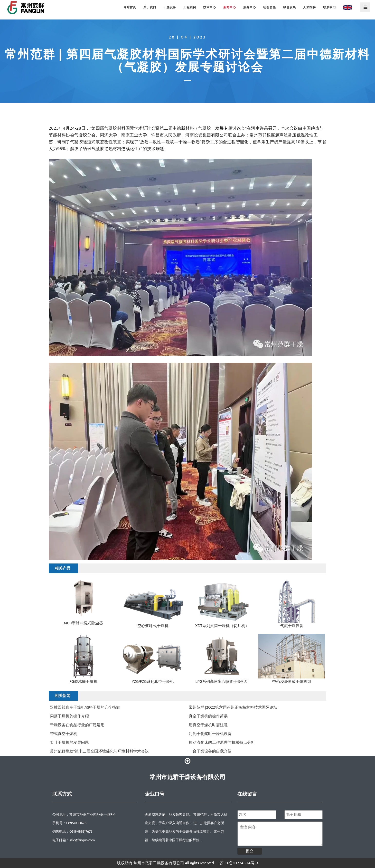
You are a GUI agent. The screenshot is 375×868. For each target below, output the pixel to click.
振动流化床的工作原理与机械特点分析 (222, 742)
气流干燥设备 (292, 626)
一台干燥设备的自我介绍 (210, 751)
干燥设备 (170, 7)
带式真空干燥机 (64, 734)
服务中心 (250, 7)
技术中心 (210, 7)
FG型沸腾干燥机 (83, 682)
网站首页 (130, 7)
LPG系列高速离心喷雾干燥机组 (222, 682)
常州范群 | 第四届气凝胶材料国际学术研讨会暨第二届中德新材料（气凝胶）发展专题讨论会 (187, 61)
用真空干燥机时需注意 (208, 725)
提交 (250, 851)
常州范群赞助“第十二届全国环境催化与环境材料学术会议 (99, 751)
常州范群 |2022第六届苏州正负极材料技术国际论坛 (233, 707)
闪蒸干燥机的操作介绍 (69, 716)
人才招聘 (309, 7)
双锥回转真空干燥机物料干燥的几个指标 (85, 707)
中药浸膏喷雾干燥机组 (292, 682)
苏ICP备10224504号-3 (239, 863)
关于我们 (150, 7)
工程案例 (190, 7)
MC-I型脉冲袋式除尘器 (83, 623)
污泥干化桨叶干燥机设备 (210, 734)
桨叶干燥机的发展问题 (69, 742)
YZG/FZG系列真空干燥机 (153, 682)
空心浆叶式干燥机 (153, 626)
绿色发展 (290, 7)
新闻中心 (230, 7)
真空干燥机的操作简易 (208, 716)
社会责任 (270, 7)
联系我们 (329, 7)
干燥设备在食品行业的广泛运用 (77, 725)
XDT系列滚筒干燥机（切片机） (222, 626)
